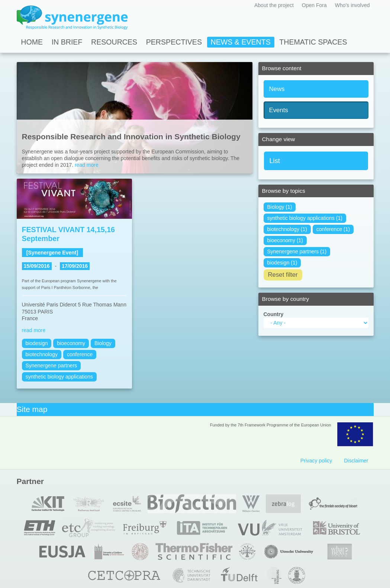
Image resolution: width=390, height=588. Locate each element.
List (275, 161)
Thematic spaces (313, 42)
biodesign (37, 343)
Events (279, 110)
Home (32, 42)
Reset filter (283, 275)
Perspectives (174, 42)
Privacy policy (316, 461)
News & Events (241, 42)
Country (274, 314)
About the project (274, 5)
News (277, 89)
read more (87, 165)
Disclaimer (356, 461)
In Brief (67, 42)
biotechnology (42, 354)
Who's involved (352, 5)
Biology (103, 343)
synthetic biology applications (59, 377)
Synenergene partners (51, 366)
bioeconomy (71, 343)
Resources (114, 42)
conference (80, 354)
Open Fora (314, 5)
